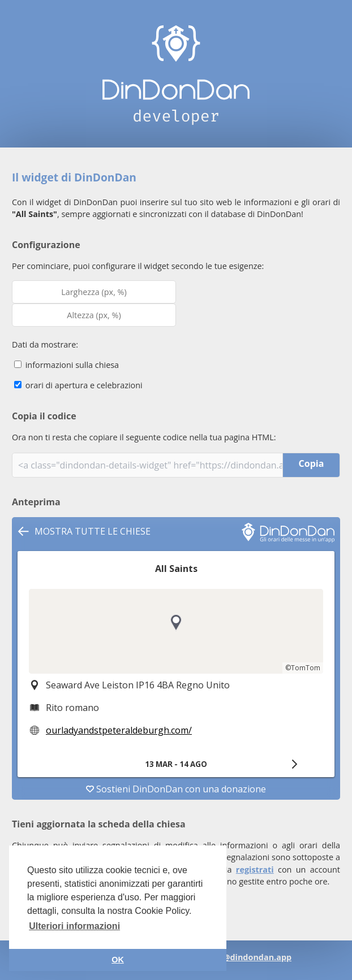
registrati (255, 870)
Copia (312, 463)
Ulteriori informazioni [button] (74, 926)
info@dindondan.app (249, 957)
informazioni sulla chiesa (66, 365)
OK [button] (118, 960)
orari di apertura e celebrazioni (78, 385)
